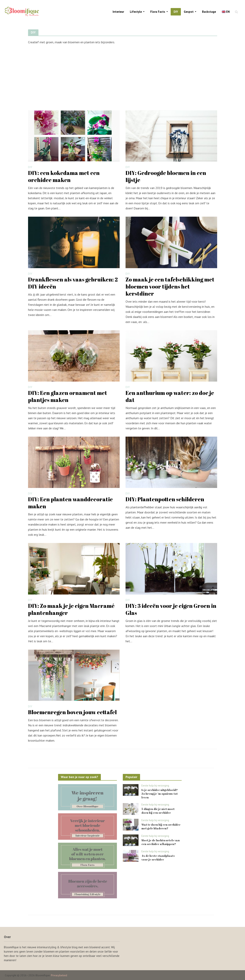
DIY (176, 12)
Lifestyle (136, 12)
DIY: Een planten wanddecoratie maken (70, 503)
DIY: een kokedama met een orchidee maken (64, 176)
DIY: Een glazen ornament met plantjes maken (68, 396)
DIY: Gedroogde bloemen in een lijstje (166, 176)
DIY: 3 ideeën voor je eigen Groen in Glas (171, 609)
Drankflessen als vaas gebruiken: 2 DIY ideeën (73, 283)
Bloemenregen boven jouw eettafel (72, 712)
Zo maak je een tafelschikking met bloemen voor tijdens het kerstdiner (170, 286)
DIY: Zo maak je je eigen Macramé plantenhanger (71, 609)
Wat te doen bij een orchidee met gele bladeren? (161, 826)
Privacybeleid (59, 975)
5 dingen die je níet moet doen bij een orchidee (158, 811)
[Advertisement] (123, 77)
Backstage (209, 12)
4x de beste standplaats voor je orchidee (158, 858)
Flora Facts (158, 12)
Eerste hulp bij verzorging (155, 786)
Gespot (189, 12)
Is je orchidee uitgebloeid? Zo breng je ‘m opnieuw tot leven (160, 794)
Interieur (118, 12)
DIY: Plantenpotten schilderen (165, 499)
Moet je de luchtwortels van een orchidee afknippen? (161, 842)
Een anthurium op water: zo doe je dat (170, 396)
